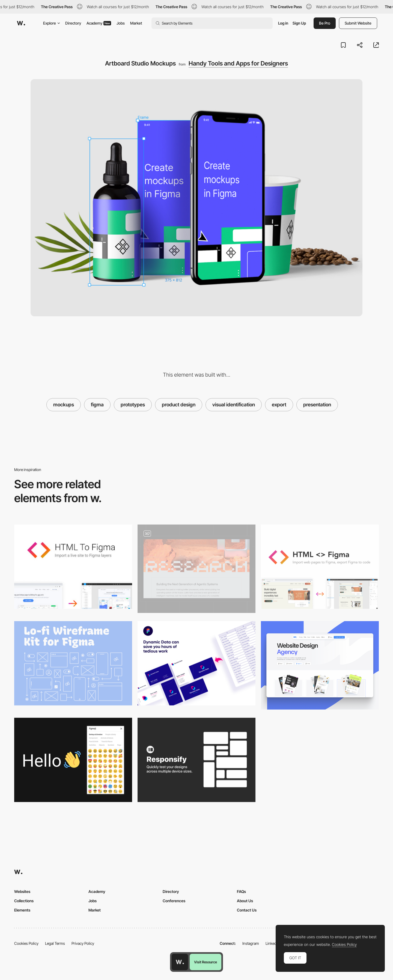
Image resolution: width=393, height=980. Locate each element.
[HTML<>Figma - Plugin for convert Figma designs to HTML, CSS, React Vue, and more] (320, 567)
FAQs (241, 891)
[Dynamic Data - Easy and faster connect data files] (196, 663)
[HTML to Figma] (73, 567)
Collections (24, 901)
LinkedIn (273, 943)
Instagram (251, 943)
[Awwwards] (21, 23)
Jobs (121, 23)
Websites (22, 891)
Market (136, 23)
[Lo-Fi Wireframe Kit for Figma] (73, 663)
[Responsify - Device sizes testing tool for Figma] (196, 760)
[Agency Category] (320, 665)
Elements (22, 910)
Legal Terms (55, 943)
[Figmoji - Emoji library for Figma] (73, 760)
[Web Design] (196, 569)
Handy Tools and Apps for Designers (238, 63)
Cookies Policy (26, 943)
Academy (99, 23)
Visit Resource (206, 962)
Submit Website (358, 23)
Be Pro (325, 23)
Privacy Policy (83, 943)
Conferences (174, 901)
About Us (245, 901)
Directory (73, 23)
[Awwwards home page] (180, 962)
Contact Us (247, 910)
